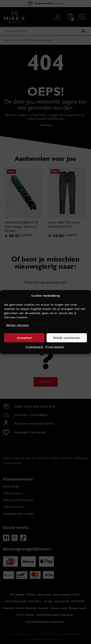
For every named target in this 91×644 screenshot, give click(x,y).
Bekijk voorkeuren (67, 338)
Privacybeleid (55, 347)
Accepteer (24, 338)
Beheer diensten (18, 325)
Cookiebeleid (34, 347)
